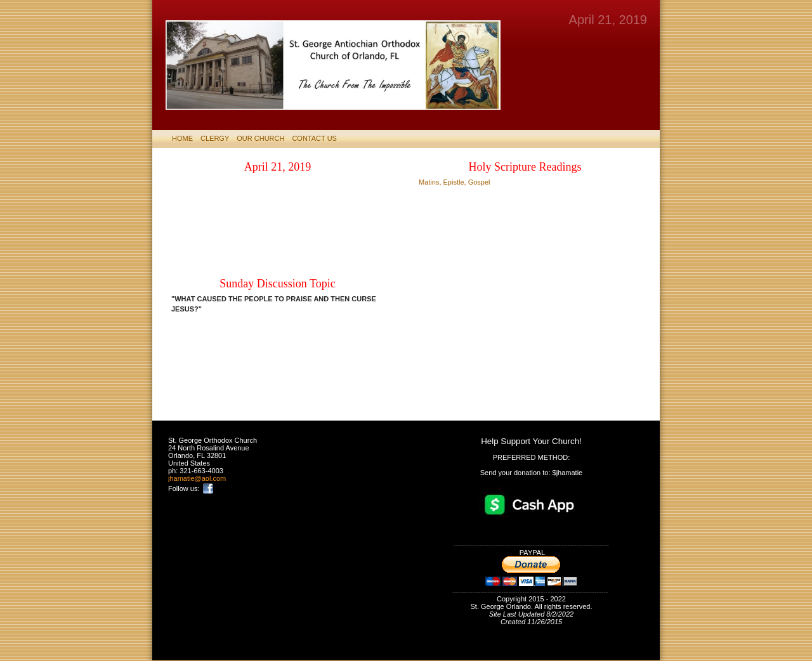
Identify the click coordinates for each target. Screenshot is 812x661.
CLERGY (215, 138)
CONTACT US (314, 138)
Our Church (260, 138)
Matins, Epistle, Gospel (455, 182)
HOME (182, 138)
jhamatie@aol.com (197, 478)
